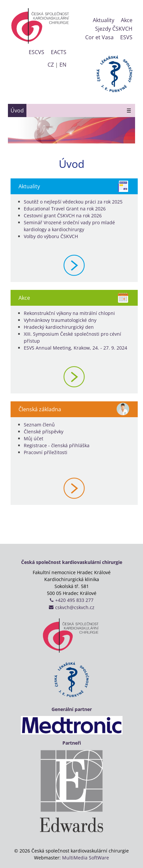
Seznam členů (39, 425)
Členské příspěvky (44, 432)
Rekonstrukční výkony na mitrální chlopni (69, 313)
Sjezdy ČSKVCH (114, 29)
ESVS (126, 37)
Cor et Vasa (99, 37)
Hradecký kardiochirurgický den (59, 327)
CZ (51, 65)
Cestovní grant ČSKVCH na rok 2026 (63, 216)
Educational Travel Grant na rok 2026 (65, 209)
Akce (127, 20)
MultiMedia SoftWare (86, 858)
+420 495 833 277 (74, 600)
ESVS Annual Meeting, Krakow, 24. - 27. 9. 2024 (75, 348)
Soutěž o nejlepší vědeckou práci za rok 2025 (73, 202)
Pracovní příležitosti (46, 452)
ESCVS (36, 52)
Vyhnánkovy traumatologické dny (60, 320)
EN (63, 65)
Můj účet (34, 438)
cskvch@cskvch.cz (75, 607)
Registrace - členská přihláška (57, 445)
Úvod (17, 110)
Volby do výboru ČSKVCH (51, 236)
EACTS (59, 52)
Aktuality (104, 20)
